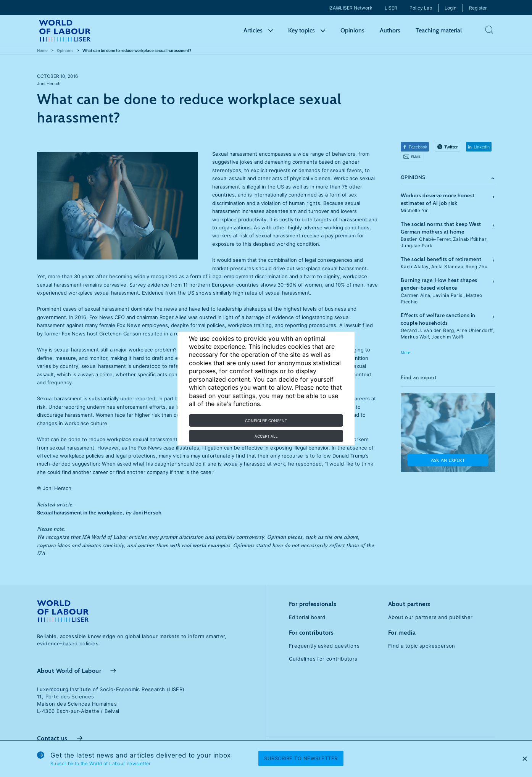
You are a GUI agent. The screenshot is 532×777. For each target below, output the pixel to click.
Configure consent (266, 421)
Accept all (266, 436)
